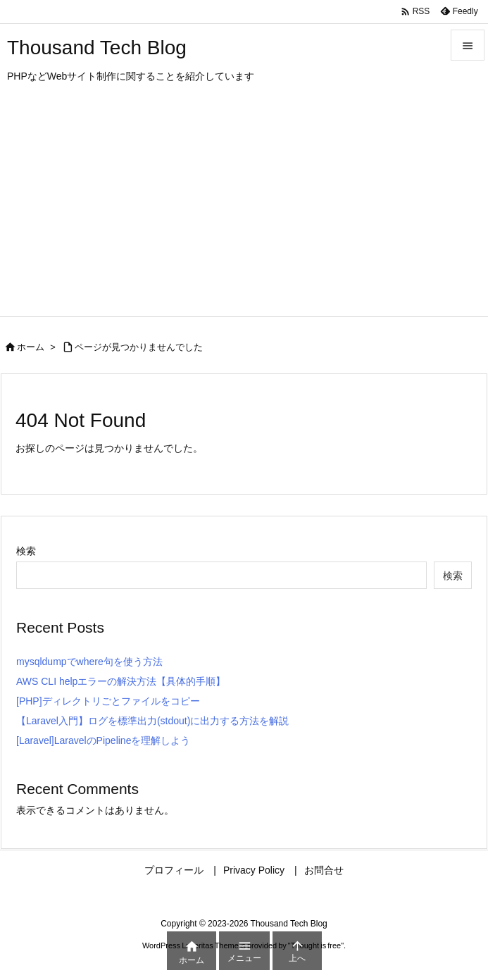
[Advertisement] (244, 211)
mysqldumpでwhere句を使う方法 (89, 662)
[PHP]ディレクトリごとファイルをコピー (108, 701)
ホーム (31, 347)
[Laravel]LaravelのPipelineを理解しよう (103, 740)
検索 (26, 551)
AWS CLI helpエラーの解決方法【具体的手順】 (121, 681)
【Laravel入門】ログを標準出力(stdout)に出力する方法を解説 (152, 721)
